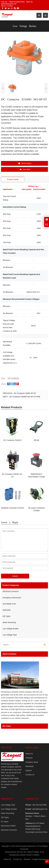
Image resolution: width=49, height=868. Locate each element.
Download (29, 766)
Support (29, 770)
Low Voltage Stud (10, 635)
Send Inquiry (25, 163)
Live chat (25, 169)
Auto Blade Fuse (9, 604)
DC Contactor (13, 378)
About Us (29, 754)
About (3, 6)
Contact (10, 6)
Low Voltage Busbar (11, 629)
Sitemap (27, 859)
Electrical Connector (11, 591)
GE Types (7, 616)
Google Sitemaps (39, 859)
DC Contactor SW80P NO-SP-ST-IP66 (25, 397)
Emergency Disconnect (12, 598)
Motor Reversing (9, 622)
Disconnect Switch (8, 826)
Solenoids (7, 610)
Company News (32, 762)
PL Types (5, 822)
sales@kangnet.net (39, 809)
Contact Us (30, 775)
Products (29, 758)
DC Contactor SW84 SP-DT (25, 393)
